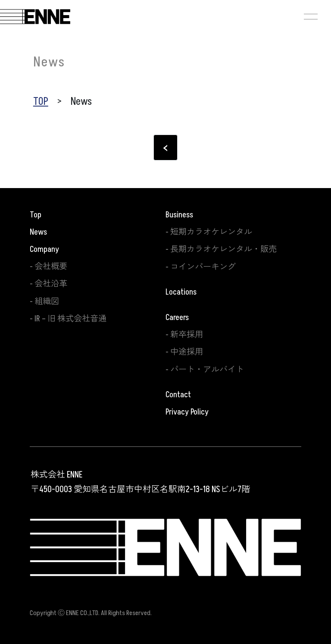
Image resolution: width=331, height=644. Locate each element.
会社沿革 (51, 284)
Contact (178, 395)
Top (36, 215)
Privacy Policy (187, 412)
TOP (41, 102)
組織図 (47, 302)
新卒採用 (187, 335)
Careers (177, 317)
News (38, 232)
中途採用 (187, 352)
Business (179, 215)
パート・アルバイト (207, 370)
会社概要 (51, 267)
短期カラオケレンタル (211, 232)
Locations (181, 292)
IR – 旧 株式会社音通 (70, 319)
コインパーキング (203, 267)
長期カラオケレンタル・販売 (223, 249)
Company (44, 249)
